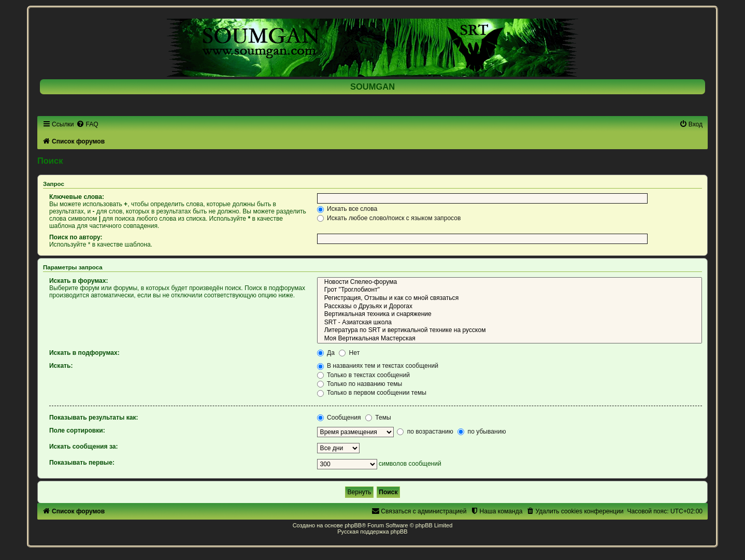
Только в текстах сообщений (363, 375)
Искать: (61, 366)
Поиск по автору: (76, 237)
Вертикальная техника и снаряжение (510, 314)
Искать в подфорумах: (84, 353)
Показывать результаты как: (94, 418)
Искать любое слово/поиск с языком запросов (389, 218)
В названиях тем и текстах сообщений (378, 366)
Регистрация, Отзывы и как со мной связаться (510, 298)
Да (326, 353)
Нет (349, 353)
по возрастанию (425, 432)
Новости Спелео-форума (510, 282)
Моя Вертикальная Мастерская (510, 339)
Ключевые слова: (77, 197)
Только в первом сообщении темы (372, 393)
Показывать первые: (82, 463)
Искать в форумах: (79, 281)
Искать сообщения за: (84, 447)
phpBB (353, 525)
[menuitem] (87, 124)
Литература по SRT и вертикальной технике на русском (510, 331)
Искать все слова (347, 209)
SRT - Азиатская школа (510, 323)
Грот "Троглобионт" (510, 290)
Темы (378, 418)
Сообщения (339, 418)
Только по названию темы (360, 384)
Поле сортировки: (77, 430)
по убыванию (482, 432)
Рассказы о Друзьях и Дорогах (510, 307)
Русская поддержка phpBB (372, 532)
